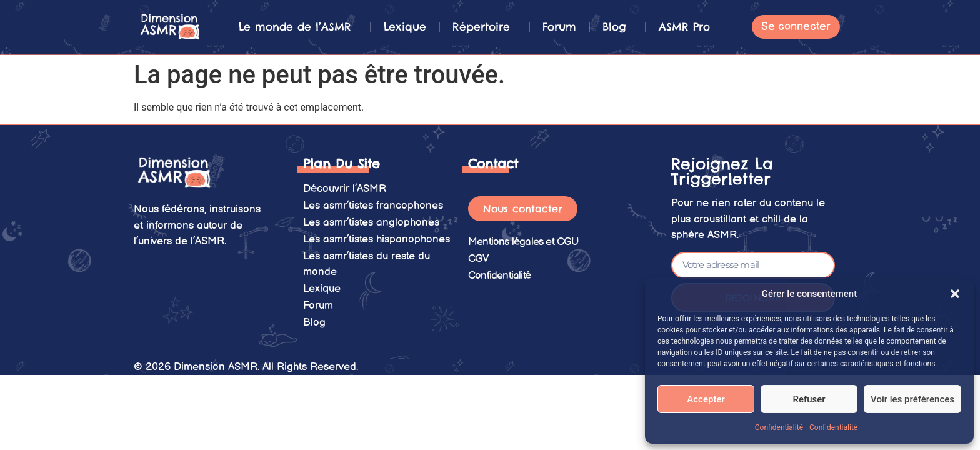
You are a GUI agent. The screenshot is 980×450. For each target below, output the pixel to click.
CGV (479, 257)
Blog (617, 27)
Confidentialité (779, 427)
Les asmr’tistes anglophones (371, 220)
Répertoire (484, 27)
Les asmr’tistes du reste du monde (367, 260)
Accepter (706, 399)
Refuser (809, 399)
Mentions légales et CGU (523, 241)
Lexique (405, 27)
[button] (955, 294)
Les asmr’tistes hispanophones (377, 236)
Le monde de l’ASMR (298, 27)
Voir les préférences (912, 399)
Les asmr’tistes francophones (373, 204)
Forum (559, 27)
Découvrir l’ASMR (345, 188)
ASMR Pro (684, 27)
